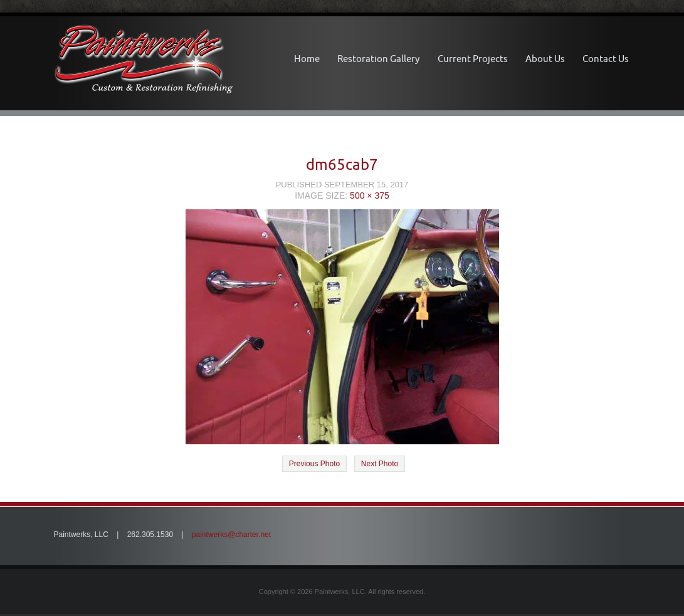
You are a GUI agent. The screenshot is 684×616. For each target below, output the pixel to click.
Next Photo (380, 464)
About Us (545, 59)
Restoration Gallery (378, 59)
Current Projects (473, 59)
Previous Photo (314, 464)
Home (307, 59)
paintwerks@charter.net (231, 535)
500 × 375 (370, 196)
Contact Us (606, 59)
